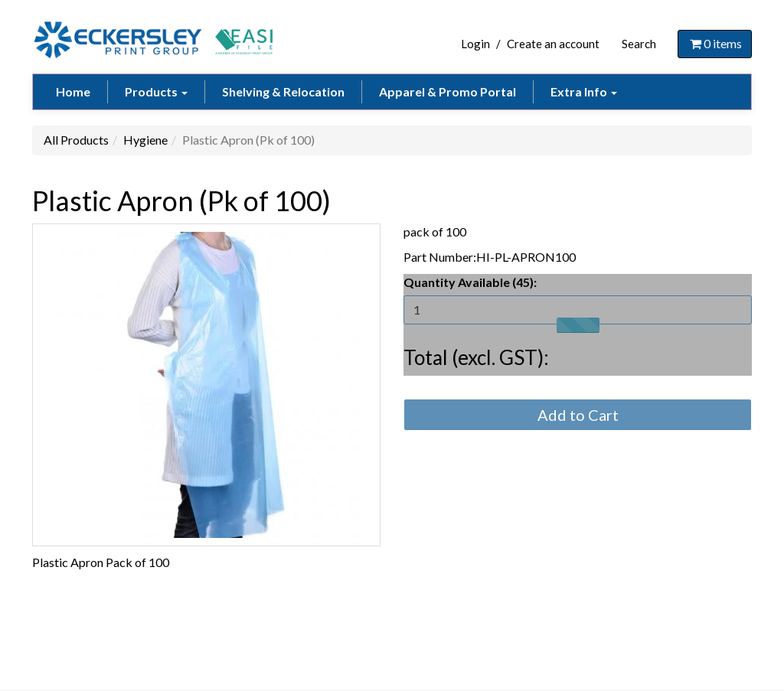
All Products (76, 140)
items (715, 43)
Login (475, 44)
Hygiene (145, 140)
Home (73, 91)
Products (156, 91)
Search (639, 44)
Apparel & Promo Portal (448, 91)
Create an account (553, 44)
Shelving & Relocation (283, 91)
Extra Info (584, 91)
